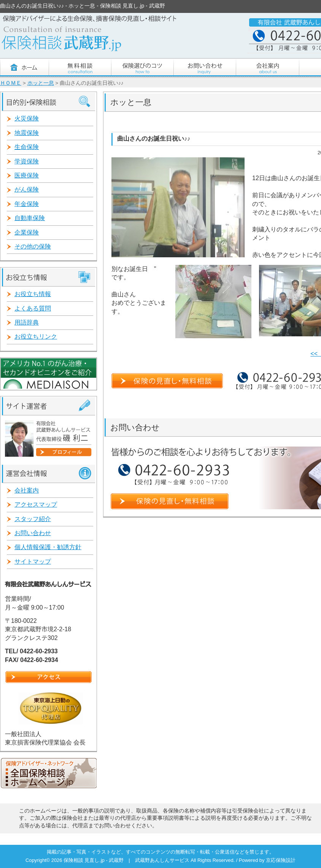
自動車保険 (30, 218)
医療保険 (27, 175)
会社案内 (27, 490)
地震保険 (27, 133)
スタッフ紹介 (33, 519)
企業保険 (27, 232)
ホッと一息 (41, 83)
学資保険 (27, 161)
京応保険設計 (281, 860)
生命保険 (27, 147)
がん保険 (27, 189)
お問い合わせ (33, 533)
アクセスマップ (36, 504)
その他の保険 (33, 246)
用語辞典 (27, 322)
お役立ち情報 (33, 294)
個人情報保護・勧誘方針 (48, 547)
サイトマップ (33, 562)
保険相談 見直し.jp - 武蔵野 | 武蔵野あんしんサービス (127, 860)
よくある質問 (33, 308)
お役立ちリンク (36, 337)
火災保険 (27, 118)
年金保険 (27, 204)
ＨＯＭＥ (11, 83)
